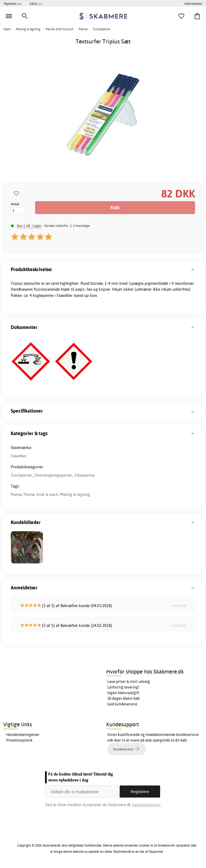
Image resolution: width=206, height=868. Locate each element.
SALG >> (36, 3)
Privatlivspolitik (19, 740)
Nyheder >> (13, 3)
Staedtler (19, 456)
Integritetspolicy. (147, 805)
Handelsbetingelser (23, 735)
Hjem (7, 29)
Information (193, 3)
